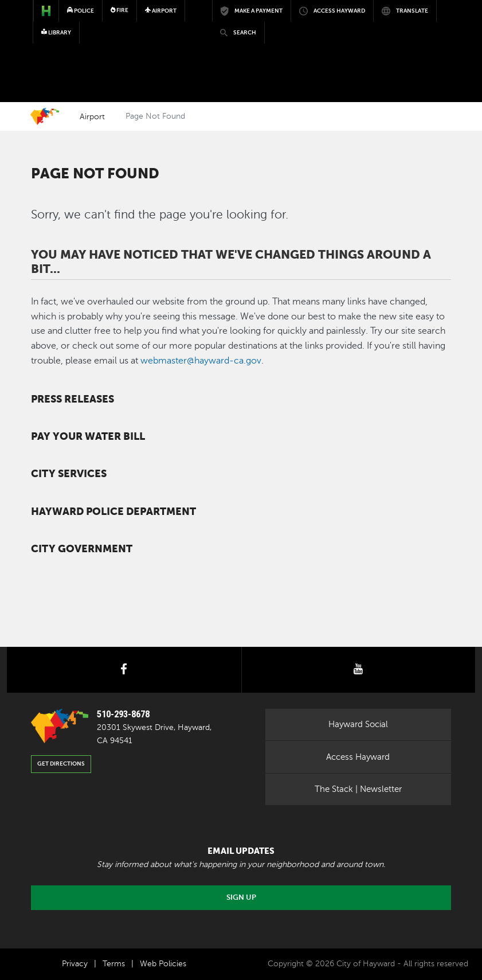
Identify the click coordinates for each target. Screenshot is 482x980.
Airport (92, 116)
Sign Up (241, 897)
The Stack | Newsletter (358, 789)
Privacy (75, 964)
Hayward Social (358, 724)
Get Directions (61, 764)
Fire (120, 10)
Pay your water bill (88, 436)
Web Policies (163, 964)
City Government (82, 549)
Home (45, 116)
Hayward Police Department (113, 512)
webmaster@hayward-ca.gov (201, 361)
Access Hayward (358, 757)
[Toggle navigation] (433, 44)
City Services (69, 474)
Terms (114, 964)
